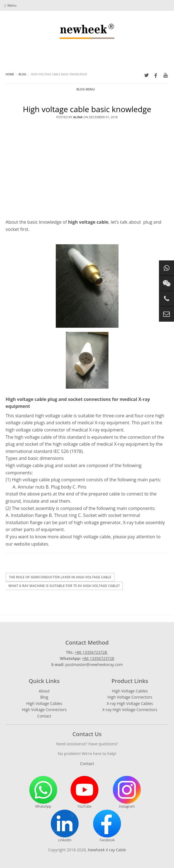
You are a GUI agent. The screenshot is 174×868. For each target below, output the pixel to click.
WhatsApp (43, 792)
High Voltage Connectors (44, 710)
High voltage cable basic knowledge (87, 109)
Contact (44, 716)
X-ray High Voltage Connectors (130, 710)
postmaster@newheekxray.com (94, 664)
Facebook (107, 826)
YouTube (84, 792)
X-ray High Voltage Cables (130, 703)
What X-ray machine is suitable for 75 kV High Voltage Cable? (64, 586)
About (44, 691)
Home (10, 74)
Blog (22, 74)
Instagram (127, 792)
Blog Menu (86, 89)
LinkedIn (65, 826)
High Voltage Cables (44, 703)
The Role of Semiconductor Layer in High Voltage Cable (60, 577)
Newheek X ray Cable (107, 850)
